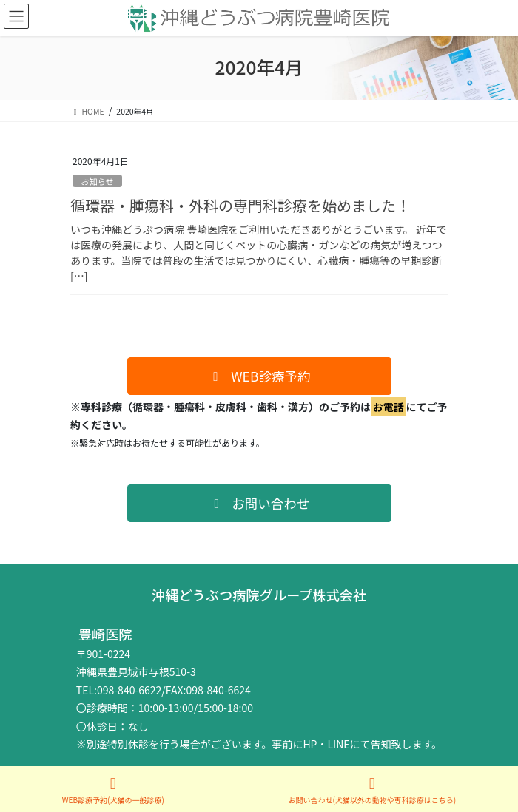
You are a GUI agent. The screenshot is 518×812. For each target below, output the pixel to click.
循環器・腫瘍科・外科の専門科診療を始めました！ (240, 205)
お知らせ (97, 181)
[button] (259, 376)
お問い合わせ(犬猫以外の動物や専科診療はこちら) (372, 790)
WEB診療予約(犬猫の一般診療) (113, 790)
